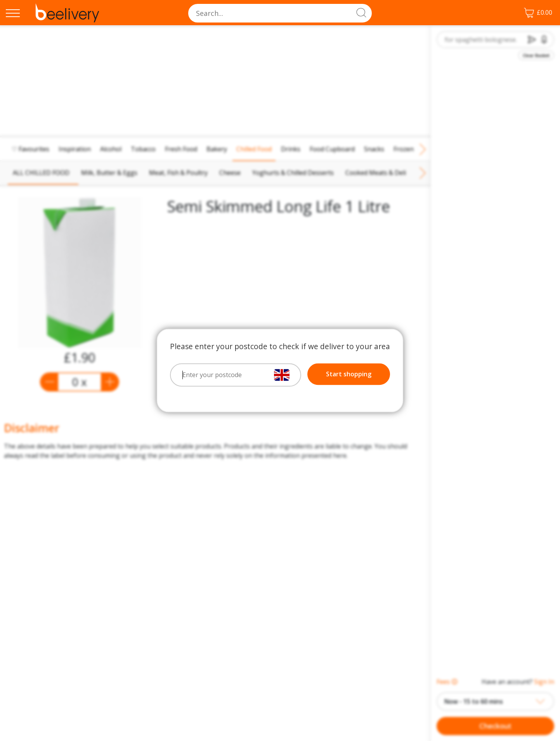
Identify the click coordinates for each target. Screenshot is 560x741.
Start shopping (349, 374)
